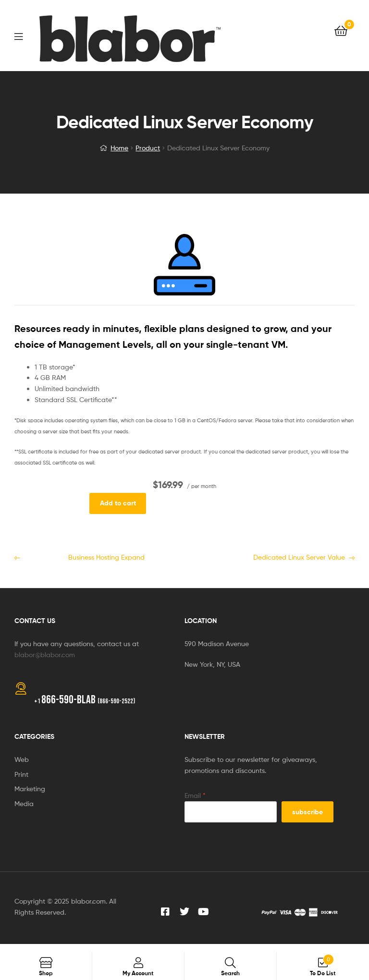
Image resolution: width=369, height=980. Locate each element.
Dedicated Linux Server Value (283, 557)
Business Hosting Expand (84, 557)
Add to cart (118, 503)
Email (195, 795)
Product (148, 148)
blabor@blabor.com (45, 655)
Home (119, 148)
